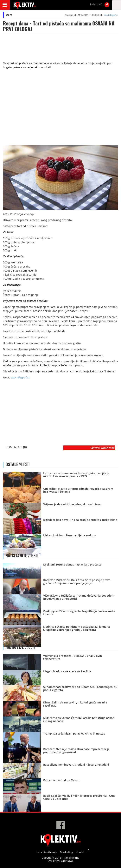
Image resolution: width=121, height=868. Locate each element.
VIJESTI (22, 556)
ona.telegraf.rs (111, 15)
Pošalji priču (97, 4)
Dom (9, 15)
